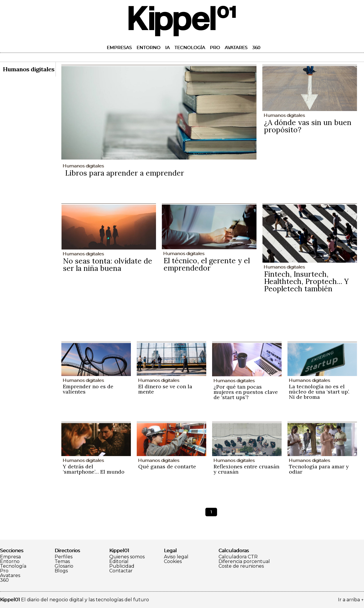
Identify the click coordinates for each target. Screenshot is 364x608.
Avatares (236, 47)
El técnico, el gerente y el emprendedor (207, 264)
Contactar (121, 571)
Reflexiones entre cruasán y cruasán (246, 469)
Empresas (119, 47)
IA (167, 47)
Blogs (61, 571)
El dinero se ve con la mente (165, 389)
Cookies (173, 562)
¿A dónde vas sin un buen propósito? (308, 126)
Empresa (10, 557)
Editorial (119, 562)
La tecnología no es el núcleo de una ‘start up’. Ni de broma (319, 392)
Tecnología (190, 47)
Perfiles (64, 557)
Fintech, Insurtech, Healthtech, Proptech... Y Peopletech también (306, 281)
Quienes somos (127, 557)
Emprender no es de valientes (88, 389)
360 (256, 47)
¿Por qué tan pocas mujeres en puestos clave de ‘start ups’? (246, 392)
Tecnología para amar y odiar (319, 469)
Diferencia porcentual (244, 562)
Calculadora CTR (238, 557)
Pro (215, 47)
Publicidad (122, 566)
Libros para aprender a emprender (125, 173)
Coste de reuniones (241, 566)
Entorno (148, 47)
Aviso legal (176, 557)
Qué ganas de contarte (167, 466)
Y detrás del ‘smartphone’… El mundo (94, 469)
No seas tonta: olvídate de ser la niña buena (108, 265)
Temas (62, 562)
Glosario (64, 566)
